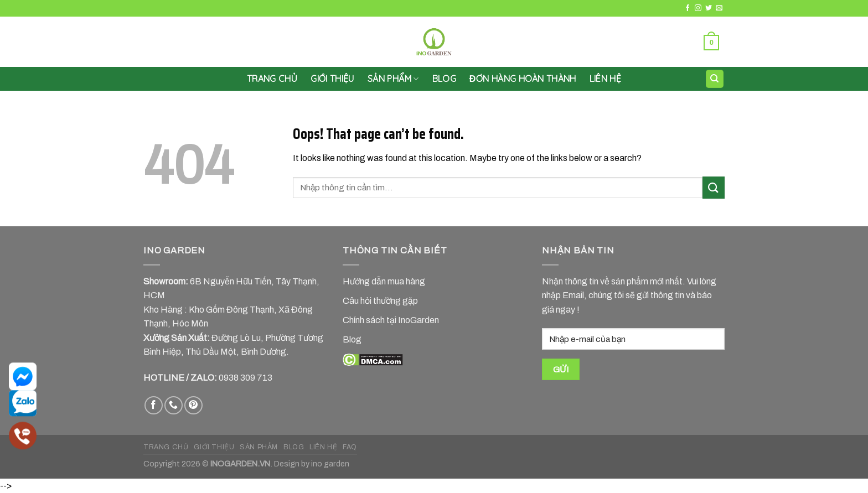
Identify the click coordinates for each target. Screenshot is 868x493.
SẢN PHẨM (393, 79)
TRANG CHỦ (166, 447)
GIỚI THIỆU (332, 79)
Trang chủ (272, 79)
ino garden (330, 464)
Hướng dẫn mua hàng (384, 281)
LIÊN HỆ (605, 79)
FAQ (350, 447)
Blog (444, 79)
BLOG (294, 447)
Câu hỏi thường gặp (380, 301)
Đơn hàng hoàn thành (523, 79)
